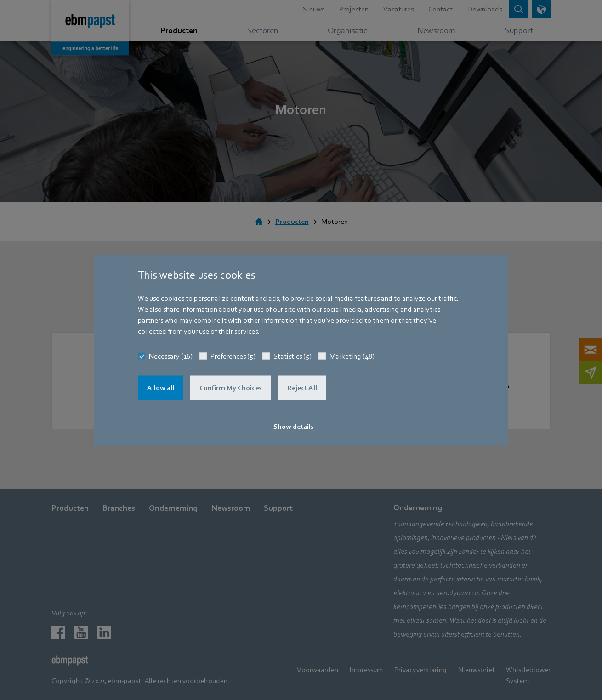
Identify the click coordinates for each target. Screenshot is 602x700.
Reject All (302, 387)
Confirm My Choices (231, 387)
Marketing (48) (352, 356)
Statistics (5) (292, 356)
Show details (294, 426)
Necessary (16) (171, 356)
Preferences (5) (233, 356)
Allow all (161, 387)
